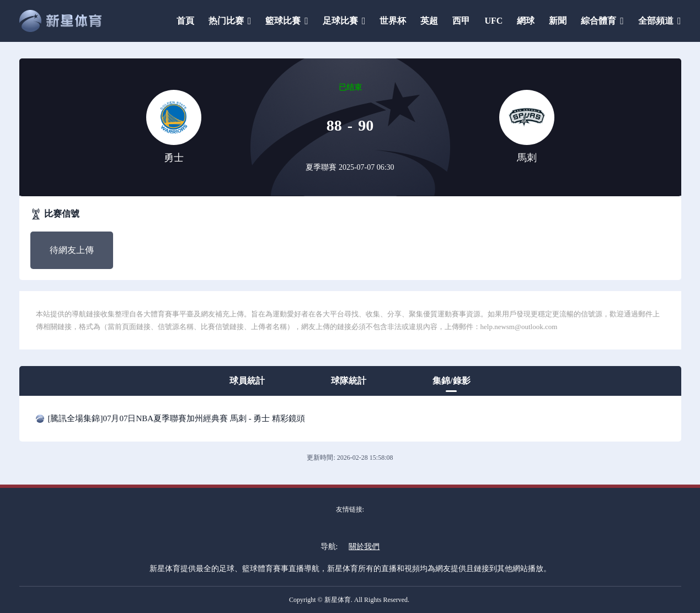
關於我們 (364, 547)
